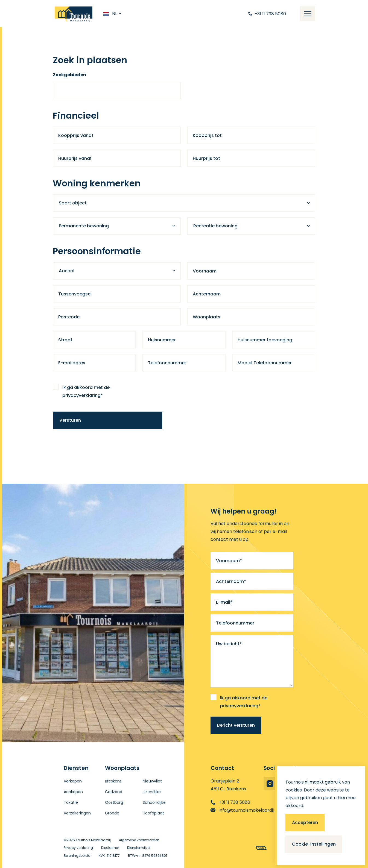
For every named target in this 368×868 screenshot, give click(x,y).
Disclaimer (110, 848)
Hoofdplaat (153, 813)
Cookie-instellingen (314, 844)
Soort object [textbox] (73, 203)
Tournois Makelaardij (93, 840)
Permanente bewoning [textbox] (84, 226)
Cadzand (114, 792)
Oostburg (114, 802)
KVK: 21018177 (109, 856)
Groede (112, 813)
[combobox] (117, 90)
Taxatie (71, 802)
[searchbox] (62, 92)
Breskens (113, 781)
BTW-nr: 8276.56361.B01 (148, 856)
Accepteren (305, 822)
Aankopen (73, 792)
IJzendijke (152, 792)
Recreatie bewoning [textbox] (215, 226)
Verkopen (73, 781)
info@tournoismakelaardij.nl (244, 810)
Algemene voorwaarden (139, 840)
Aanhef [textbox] (67, 271)
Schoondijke (154, 802)
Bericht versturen (236, 725)
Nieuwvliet (152, 781)
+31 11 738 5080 (230, 802)
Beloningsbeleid (77, 856)
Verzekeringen (77, 813)
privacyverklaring (81, 395)
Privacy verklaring (78, 848)
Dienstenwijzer (139, 848)
